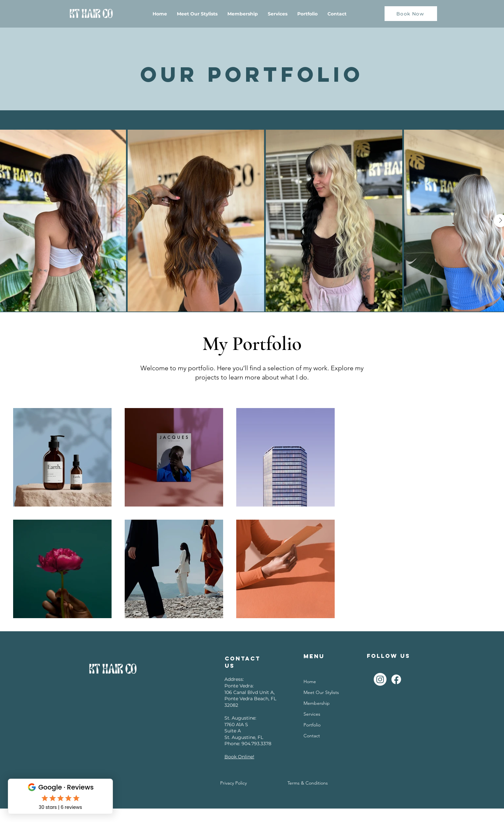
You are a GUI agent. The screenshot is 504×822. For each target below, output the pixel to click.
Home (310, 681)
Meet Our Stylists (321, 692)
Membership (317, 703)
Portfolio (312, 725)
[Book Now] (411, 14)
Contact (312, 736)
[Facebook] (396, 679)
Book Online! (239, 757)
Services (312, 714)
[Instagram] (380, 679)
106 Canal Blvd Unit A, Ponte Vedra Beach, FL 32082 (250, 699)
